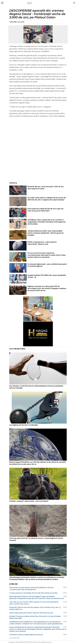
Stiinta (22, 349)
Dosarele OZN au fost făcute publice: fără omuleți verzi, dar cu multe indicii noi (35, 608)
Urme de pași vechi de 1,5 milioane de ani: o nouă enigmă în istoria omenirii (36, 539)
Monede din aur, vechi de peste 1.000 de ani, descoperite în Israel (46, 188)
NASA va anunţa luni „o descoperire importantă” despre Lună (42, 243)
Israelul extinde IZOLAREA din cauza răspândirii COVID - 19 (47, 276)
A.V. (23, 22)
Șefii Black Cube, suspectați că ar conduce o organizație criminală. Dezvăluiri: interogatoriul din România (47, 222)
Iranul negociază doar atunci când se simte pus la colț (31, 613)
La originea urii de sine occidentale (24, 425)
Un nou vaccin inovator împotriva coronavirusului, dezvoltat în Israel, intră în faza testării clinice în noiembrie (47, 255)
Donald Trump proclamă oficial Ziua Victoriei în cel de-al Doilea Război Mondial (35, 617)
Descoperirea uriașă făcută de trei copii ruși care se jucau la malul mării (45, 210)
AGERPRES (45, 51)
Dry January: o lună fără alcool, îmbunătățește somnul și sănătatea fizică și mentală (36, 387)
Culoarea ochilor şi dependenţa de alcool (26, 635)
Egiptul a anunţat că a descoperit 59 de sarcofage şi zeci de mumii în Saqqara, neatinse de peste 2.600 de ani (47, 288)
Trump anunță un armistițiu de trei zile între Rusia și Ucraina (33, 593)
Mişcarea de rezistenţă (38, 3)
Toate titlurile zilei (14, 638)
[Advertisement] (38, 167)
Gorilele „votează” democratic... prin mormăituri (29, 501)
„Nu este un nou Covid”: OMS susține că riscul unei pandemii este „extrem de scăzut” (34, 603)
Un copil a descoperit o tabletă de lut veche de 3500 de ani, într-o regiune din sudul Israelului (47, 199)
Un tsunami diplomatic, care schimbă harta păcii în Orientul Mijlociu (47, 265)
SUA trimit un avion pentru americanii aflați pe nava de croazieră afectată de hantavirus (31, 589)
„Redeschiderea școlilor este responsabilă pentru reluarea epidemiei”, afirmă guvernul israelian (45, 233)
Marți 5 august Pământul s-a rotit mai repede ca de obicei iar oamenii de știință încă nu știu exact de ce (37, 463)
